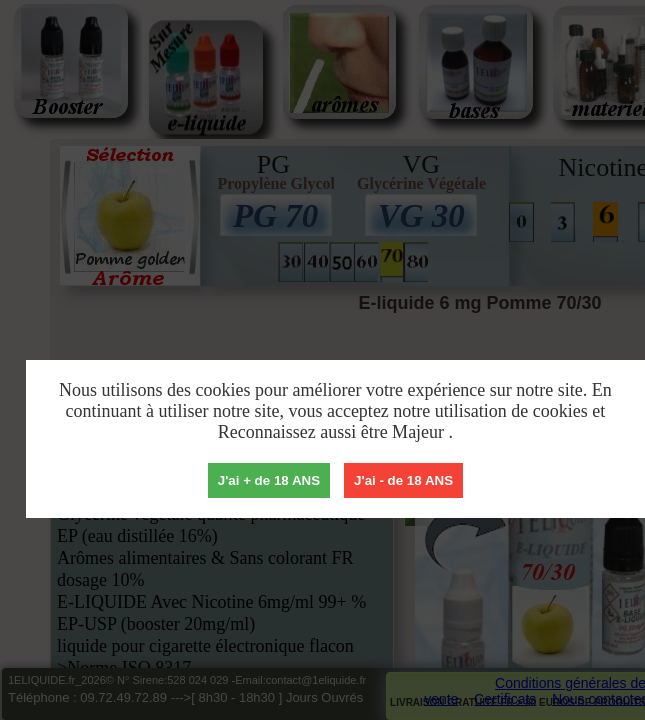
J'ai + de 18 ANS (269, 480)
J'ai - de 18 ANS (403, 480)
